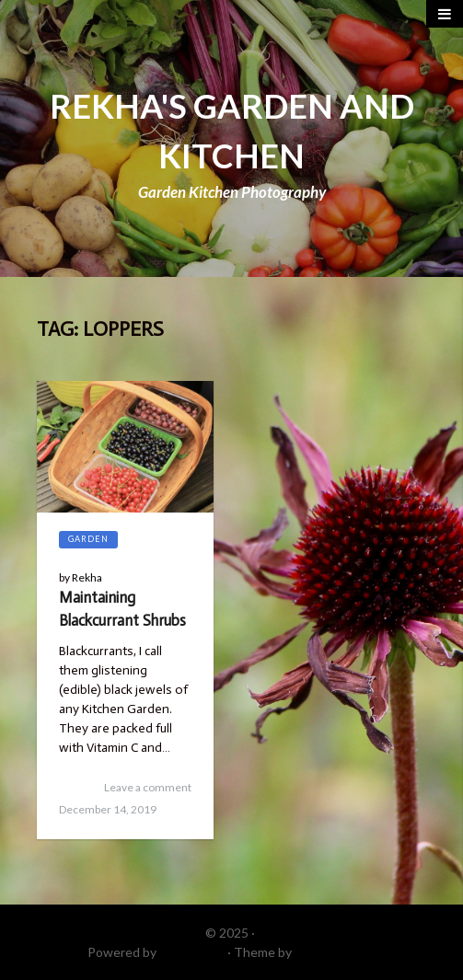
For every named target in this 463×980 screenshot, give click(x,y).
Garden (88, 539)
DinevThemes (335, 952)
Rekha (87, 577)
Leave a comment (148, 787)
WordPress (192, 952)
